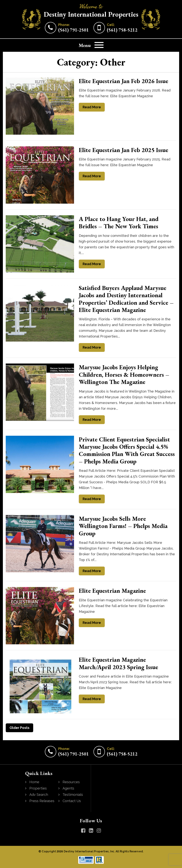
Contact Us (72, 801)
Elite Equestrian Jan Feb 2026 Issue (124, 81)
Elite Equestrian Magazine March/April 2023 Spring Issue (118, 663)
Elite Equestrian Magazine (112, 591)
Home (34, 782)
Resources (71, 782)
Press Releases (42, 801)
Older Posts (19, 728)
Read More (92, 107)
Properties (38, 788)
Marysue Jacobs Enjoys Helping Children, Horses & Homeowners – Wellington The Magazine (124, 374)
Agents (68, 788)
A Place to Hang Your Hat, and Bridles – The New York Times (119, 223)
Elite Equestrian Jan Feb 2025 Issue (124, 150)
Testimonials (73, 795)
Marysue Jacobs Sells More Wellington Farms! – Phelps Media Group (123, 526)
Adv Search (39, 795)
